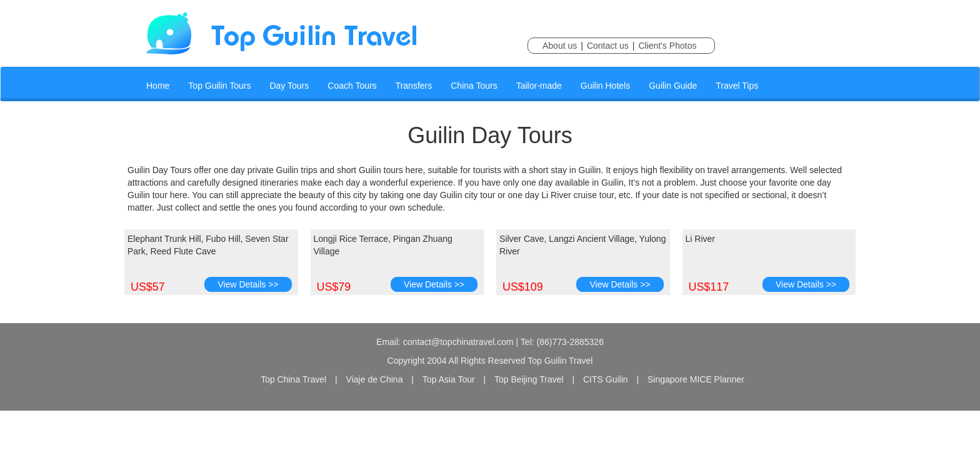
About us (560, 46)
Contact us (608, 46)
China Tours (474, 86)
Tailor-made (539, 86)
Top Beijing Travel (529, 379)
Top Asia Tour (449, 379)
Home (158, 86)
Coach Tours (352, 86)
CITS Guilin (606, 379)
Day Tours (290, 86)
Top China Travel (293, 379)
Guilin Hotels (605, 86)
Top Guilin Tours (219, 86)
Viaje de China (375, 379)
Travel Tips (737, 86)
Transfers (414, 86)
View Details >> (248, 284)
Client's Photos (667, 46)
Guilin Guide (673, 86)
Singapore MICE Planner (696, 379)
